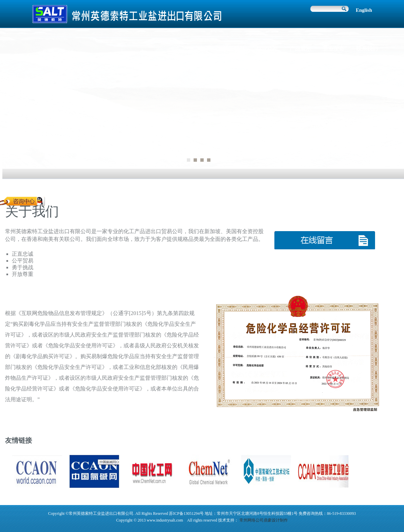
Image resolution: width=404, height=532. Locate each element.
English (364, 10)
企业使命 (334, 49)
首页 (206, 49)
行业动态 (267, 49)
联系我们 (367, 49)
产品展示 (300, 49)
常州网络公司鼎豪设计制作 (264, 520)
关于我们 (234, 49)
